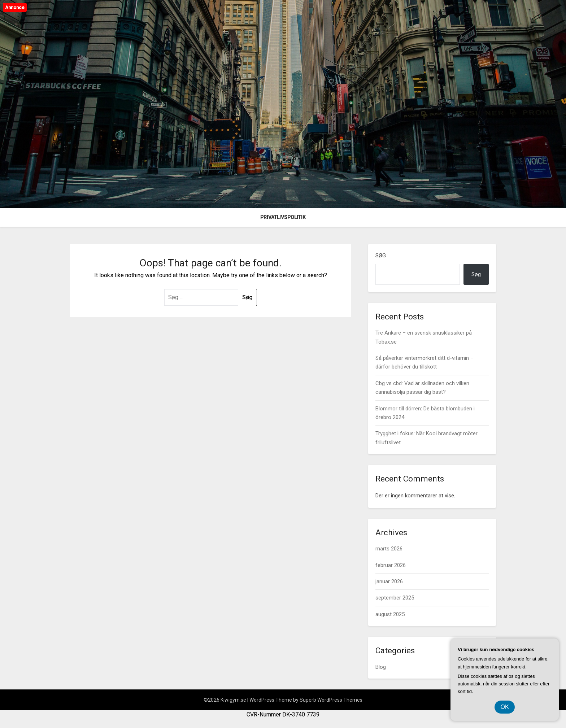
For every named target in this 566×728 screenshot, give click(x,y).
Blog (381, 667)
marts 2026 (389, 549)
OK (504, 707)
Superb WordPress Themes (331, 700)
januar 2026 (389, 581)
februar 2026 (391, 565)
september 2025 (395, 598)
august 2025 (390, 614)
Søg (381, 256)
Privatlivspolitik (283, 217)
